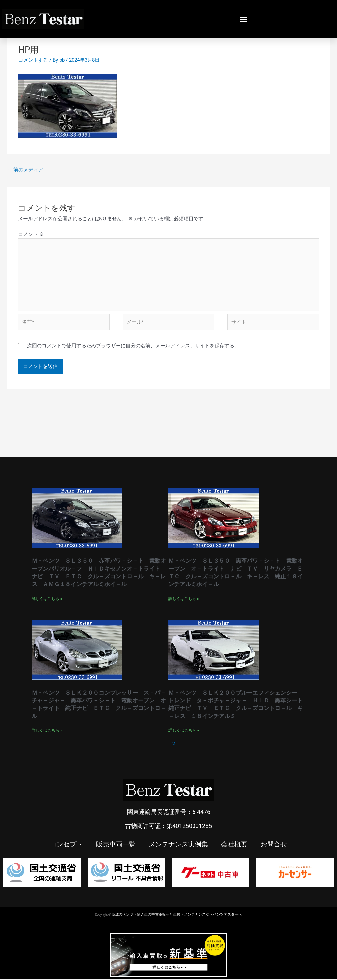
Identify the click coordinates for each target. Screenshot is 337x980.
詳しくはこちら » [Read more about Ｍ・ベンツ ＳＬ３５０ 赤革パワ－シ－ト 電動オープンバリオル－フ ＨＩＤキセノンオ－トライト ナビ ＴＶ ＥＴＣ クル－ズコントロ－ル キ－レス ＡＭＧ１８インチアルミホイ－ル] (47, 600)
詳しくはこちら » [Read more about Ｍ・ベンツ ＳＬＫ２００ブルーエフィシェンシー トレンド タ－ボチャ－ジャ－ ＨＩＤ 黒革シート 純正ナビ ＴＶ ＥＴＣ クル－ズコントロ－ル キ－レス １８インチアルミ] (184, 732)
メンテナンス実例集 (178, 846)
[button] (244, 19)
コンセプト (66, 846)
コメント (31, 234)
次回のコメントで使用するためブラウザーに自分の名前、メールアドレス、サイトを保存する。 (133, 347)
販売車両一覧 (116, 846)
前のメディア (25, 170)
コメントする (33, 60)
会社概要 (234, 846)
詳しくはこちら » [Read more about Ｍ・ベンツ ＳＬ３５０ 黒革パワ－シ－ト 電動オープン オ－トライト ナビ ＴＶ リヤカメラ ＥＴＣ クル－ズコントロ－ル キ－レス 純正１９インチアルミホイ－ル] (184, 600)
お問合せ (274, 846)
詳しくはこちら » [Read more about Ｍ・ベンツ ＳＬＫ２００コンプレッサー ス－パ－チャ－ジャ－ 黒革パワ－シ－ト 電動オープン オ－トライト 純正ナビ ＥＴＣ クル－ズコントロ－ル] (47, 732)
